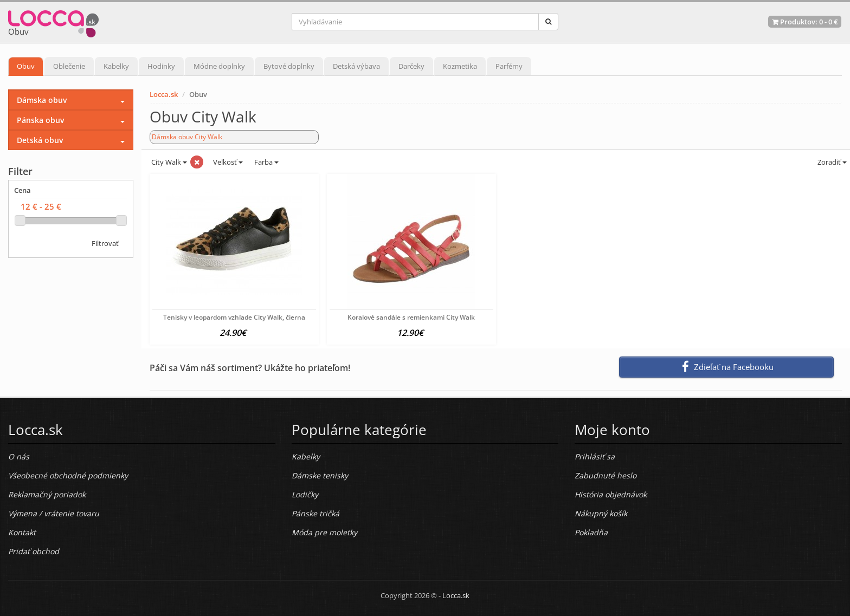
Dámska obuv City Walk (187, 137)
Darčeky (411, 66)
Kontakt (22, 532)
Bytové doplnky (289, 66)
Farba (266, 162)
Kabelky (116, 66)
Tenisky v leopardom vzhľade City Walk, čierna (234, 317)
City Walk (168, 162)
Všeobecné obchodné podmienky (68, 475)
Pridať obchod (34, 551)
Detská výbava (356, 66)
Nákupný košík (601, 513)
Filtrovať (105, 243)
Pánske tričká (315, 513)
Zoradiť (831, 162)
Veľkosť (227, 162)
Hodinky (161, 66)
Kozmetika (460, 66)
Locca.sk (164, 94)
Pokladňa (591, 532)
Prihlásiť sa (595, 456)
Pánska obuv (40, 120)
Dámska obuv (42, 100)
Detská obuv (40, 140)
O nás (19, 456)
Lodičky (305, 494)
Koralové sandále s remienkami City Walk (411, 317)
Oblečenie (69, 66)
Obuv (26, 66)
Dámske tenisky (320, 475)
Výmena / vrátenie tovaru (54, 513)
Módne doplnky (219, 66)
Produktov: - (805, 22)
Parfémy (509, 66)
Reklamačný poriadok (47, 494)
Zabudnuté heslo (606, 475)
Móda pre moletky (324, 532)
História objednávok (611, 494)
